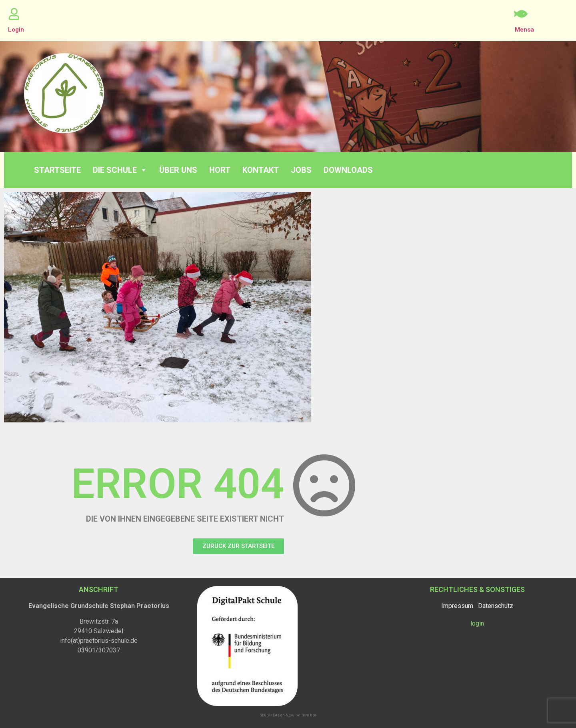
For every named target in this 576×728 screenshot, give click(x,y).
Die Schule (120, 170)
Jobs (301, 170)
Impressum (457, 606)
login (477, 623)
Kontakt (261, 170)
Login (16, 30)
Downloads (348, 170)
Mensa (524, 30)
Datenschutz (496, 606)
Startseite (57, 170)
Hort (220, 170)
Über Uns (178, 170)
